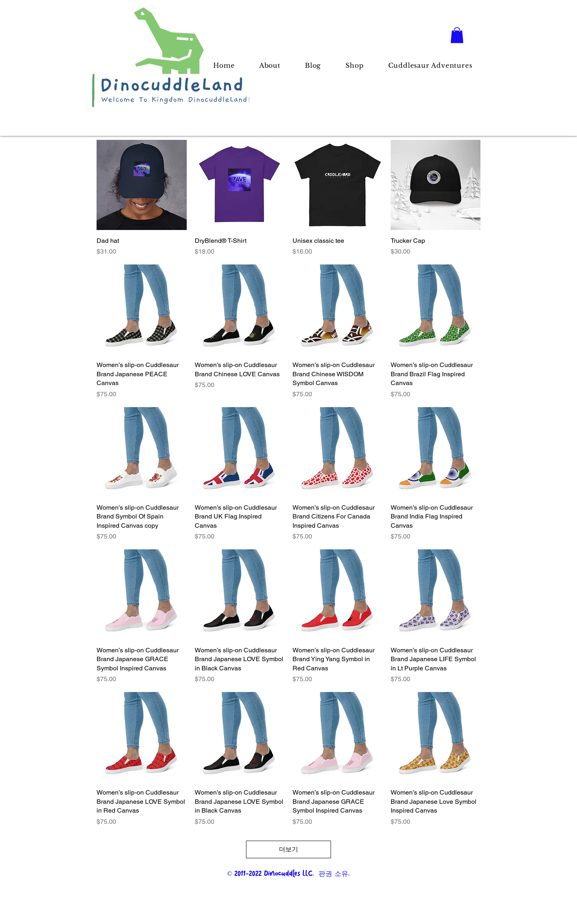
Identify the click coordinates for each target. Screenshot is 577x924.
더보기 (288, 849)
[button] (457, 35)
